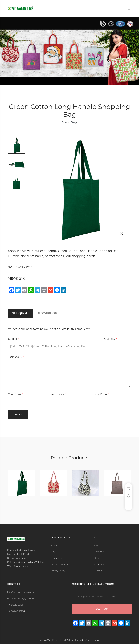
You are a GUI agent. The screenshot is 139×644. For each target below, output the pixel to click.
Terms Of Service (59, 564)
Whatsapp (99, 564)
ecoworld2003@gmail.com (22, 598)
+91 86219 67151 (15, 605)
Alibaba (98, 571)
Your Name (16, 394)
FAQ (53, 552)
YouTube (98, 545)
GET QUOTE (21, 313)
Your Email (58, 394)
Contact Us (56, 558)
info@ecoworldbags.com (21, 592)
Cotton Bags (69, 122)
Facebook (99, 552)
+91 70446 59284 (16, 611)
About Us (55, 545)
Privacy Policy (58, 571)
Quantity (111, 339)
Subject (14, 339)
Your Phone (101, 394)
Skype (97, 558)
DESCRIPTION (47, 313)
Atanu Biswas (92, 640)
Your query (16, 357)
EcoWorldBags (50, 640)
